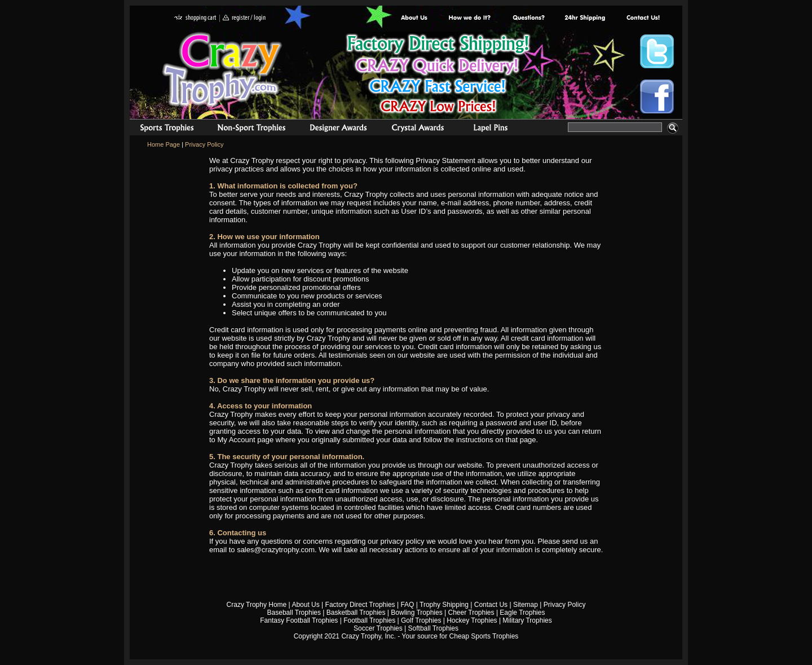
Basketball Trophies (356, 613)
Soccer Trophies (378, 628)
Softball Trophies (433, 628)
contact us (643, 18)
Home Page (164, 144)
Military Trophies (527, 620)
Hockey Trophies (472, 620)
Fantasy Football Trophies (299, 620)
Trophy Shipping (444, 605)
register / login (244, 18)
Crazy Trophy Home (257, 605)
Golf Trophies (421, 620)
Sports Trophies (162, 129)
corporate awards (338, 129)
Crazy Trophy (223, 69)
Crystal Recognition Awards (418, 129)
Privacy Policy (204, 144)
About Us (414, 18)
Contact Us (491, 605)
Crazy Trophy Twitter (657, 51)
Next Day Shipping (585, 18)
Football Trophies (369, 620)
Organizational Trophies (251, 129)
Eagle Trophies (522, 613)
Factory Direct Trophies (470, 18)
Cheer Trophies (471, 613)
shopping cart (195, 18)
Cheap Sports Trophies (484, 636)
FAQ (407, 605)
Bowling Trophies (416, 613)
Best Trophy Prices (438, 75)
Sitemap (526, 605)
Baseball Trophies (294, 613)
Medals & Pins (493, 129)
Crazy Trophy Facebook (657, 96)
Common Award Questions (528, 18)
